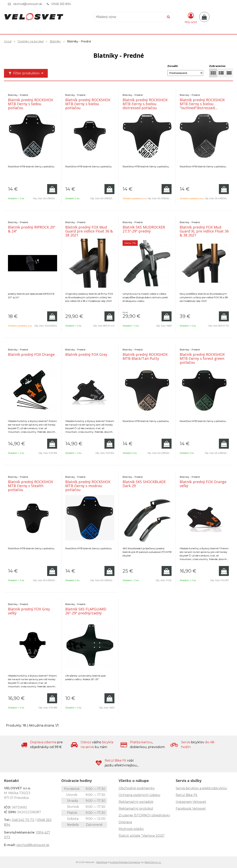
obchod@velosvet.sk (28, 4)
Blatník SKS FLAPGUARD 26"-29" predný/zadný (86, 611)
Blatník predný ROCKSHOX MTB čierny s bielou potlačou (88, 104)
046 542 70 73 (23, 820)
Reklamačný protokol (136, 809)
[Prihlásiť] (191, 18)
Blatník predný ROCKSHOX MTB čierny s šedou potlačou (30, 104)
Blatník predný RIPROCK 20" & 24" (32, 229)
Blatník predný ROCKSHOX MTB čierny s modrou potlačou (88, 486)
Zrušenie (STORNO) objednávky (144, 815)
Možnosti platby (131, 829)
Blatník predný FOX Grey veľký (29, 611)
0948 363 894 (61, 4)
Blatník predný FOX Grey (86, 354)
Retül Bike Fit (187, 795)
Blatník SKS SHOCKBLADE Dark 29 (144, 484)
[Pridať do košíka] (52, 189)
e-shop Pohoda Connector (125, 862)
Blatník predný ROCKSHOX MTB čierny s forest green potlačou (202, 358)
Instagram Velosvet (191, 802)
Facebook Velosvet (191, 809)
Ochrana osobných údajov (139, 795)
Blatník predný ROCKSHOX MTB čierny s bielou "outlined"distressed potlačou (202, 106)
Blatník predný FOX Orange (31, 354)
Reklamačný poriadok (136, 802)
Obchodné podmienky (137, 788)
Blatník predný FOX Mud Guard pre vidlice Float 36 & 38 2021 (89, 231)
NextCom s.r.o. (153, 862)
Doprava (125, 822)
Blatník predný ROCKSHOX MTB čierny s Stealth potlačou (30, 486)
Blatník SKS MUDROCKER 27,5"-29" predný (144, 229)
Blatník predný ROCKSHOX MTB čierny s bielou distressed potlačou (145, 104)
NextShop (102, 862)
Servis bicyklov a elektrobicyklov (201, 788)
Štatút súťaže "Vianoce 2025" (142, 836)
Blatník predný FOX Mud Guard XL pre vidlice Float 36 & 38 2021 (204, 231)
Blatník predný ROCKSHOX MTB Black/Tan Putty (145, 356)
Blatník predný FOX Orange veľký (203, 484)
